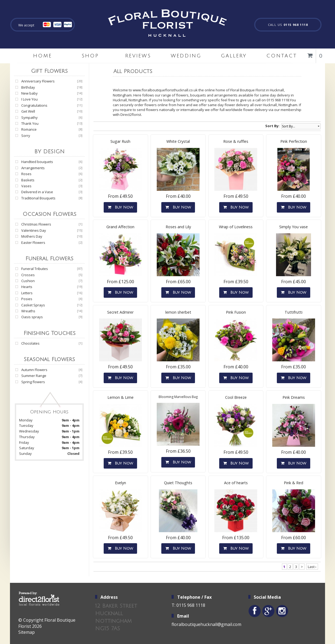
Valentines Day (34, 230)
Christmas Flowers (36, 224)
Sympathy (29, 117)
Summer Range (34, 376)
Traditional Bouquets (38, 198)
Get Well (28, 111)
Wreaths (28, 311)
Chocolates (30, 343)
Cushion (28, 281)
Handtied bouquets (37, 162)
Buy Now (120, 207)
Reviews (138, 56)
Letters (27, 293)
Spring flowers (33, 382)
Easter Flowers (33, 243)
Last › (312, 566)
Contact (282, 56)
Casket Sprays (33, 305)
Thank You (30, 123)
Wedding (186, 56)
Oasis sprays (32, 317)
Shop (90, 56)
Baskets (28, 180)
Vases (26, 186)
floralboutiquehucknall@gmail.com (206, 624)
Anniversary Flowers (38, 81)
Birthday (28, 87)
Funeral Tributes (35, 269)
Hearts (27, 287)
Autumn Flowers (34, 370)
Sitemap (27, 632)
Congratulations (34, 105)
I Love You (29, 99)
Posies (27, 299)
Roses (26, 174)
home (43, 56)
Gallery (234, 56)
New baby (29, 93)
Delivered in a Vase (37, 192)
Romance (29, 129)
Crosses (28, 275)
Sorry (26, 136)
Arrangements (33, 168)
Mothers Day (32, 236)
